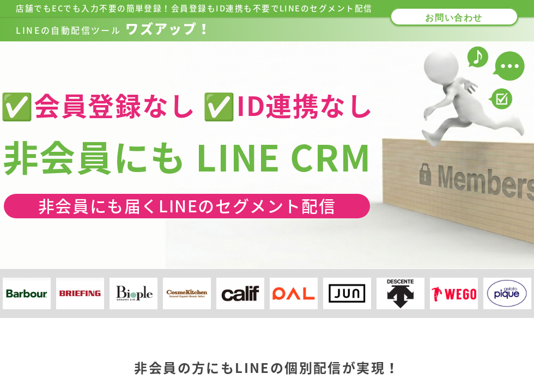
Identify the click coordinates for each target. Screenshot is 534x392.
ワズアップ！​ (114, 29)
